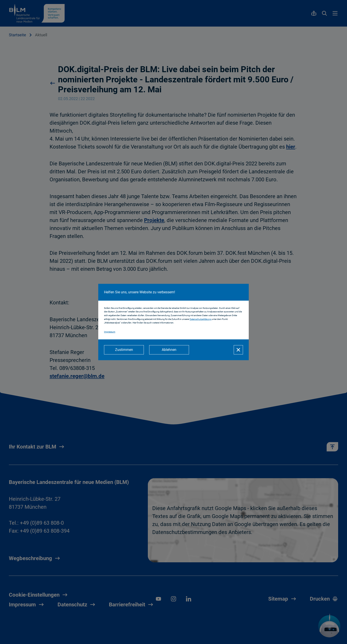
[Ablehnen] (169, 350)
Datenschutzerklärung (201, 319)
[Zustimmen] (124, 350)
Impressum (110, 332)
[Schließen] (238, 350)
